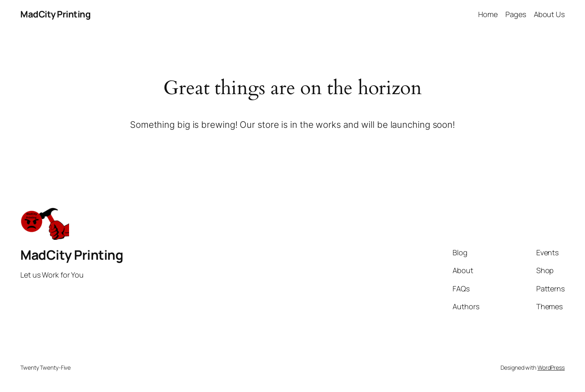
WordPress (551, 367)
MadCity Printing (55, 14)
